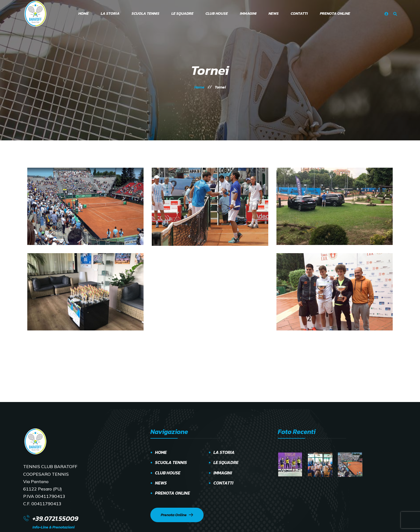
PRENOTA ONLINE (172, 493)
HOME (161, 452)
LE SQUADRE (226, 462)
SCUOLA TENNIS (171, 462)
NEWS (161, 483)
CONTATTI (223, 483)
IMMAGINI (223, 473)
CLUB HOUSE (168, 473)
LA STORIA (224, 452)
